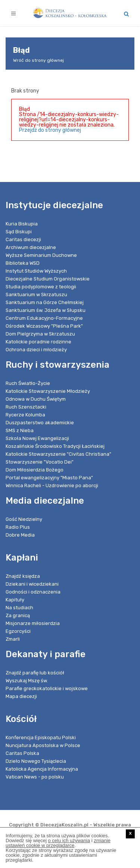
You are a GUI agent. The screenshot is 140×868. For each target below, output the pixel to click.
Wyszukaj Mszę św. (27, 681)
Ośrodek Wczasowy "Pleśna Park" (44, 326)
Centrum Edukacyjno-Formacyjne (44, 318)
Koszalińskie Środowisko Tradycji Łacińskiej (55, 446)
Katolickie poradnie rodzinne (38, 342)
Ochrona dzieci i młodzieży (36, 350)
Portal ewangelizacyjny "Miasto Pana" (49, 478)
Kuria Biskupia (22, 224)
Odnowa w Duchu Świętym (36, 399)
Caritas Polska (22, 753)
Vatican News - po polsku (35, 777)
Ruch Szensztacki (26, 407)
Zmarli (13, 639)
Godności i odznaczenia (33, 592)
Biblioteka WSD (23, 263)
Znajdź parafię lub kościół (35, 673)
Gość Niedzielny (24, 519)
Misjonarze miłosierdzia (33, 623)
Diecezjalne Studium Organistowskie (48, 279)
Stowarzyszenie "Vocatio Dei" (40, 462)
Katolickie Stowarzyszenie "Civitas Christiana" (58, 454)
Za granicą (18, 615)
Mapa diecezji (21, 696)
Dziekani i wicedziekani (32, 584)
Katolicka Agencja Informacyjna (42, 769)
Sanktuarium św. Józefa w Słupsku (46, 310)
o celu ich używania (69, 840)
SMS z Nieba (20, 430)
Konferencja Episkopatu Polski (41, 738)
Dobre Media (20, 535)
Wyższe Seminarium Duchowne (41, 255)
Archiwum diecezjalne (31, 247)
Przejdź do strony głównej (50, 130)
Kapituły (15, 600)
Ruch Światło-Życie (28, 383)
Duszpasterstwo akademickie (40, 423)
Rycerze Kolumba (25, 415)
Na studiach (19, 608)
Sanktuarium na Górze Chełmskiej (45, 302)
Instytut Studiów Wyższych (36, 271)
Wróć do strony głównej (38, 60)
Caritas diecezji (23, 239)
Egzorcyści (18, 631)
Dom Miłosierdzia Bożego (35, 470)
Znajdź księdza (23, 576)
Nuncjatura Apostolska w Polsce (43, 745)
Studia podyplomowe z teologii (41, 287)
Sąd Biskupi (19, 232)
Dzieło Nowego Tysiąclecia (36, 761)
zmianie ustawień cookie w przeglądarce (58, 843)
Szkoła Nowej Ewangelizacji (37, 438)
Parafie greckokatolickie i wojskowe (47, 688)
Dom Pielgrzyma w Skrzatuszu (40, 334)
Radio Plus (18, 527)
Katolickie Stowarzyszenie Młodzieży (48, 391)
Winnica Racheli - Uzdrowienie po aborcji (52, 485)
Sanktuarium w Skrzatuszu (36, 295)
